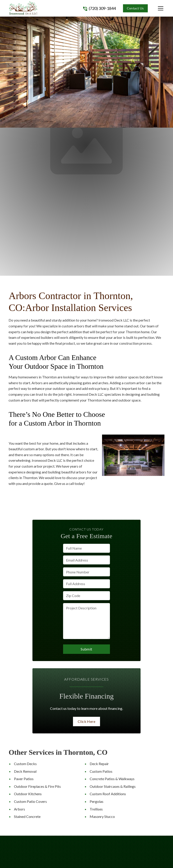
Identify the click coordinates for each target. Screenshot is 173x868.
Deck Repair (99, 764)
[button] (156, 8)
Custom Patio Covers (30, 801)
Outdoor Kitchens (28, 794)
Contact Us (135, 8)
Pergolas (97, 801)
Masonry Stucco (102, 816)
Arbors (19, 809)
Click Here (86, 721)
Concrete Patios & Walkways (112, 779)
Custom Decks (25, 764)
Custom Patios (101, 771)
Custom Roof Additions (108, 794)
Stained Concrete (27, 816)
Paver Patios (24, 779)
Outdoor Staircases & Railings (113, 786)
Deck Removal (25, 771)
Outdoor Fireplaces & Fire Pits (37, 786)
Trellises (96, 809)
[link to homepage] (23, 8)
